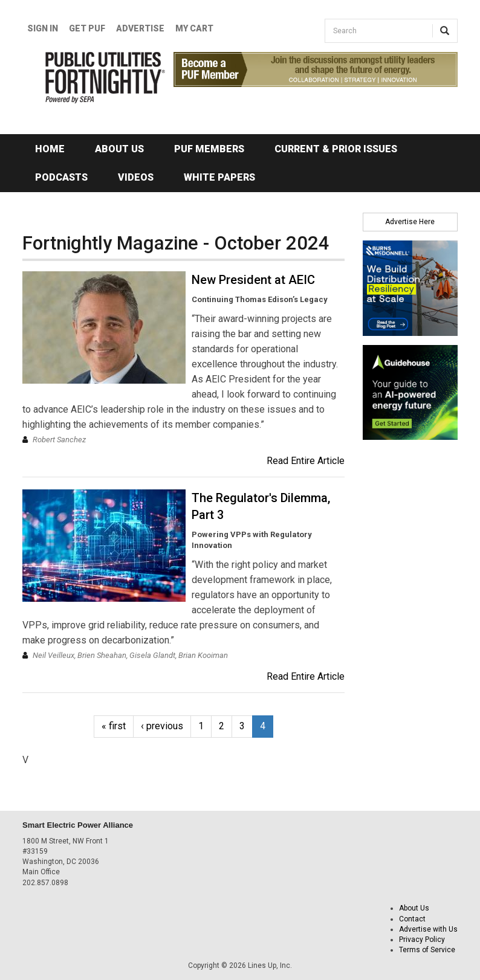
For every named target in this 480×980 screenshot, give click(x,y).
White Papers (219, 177)
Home (50, 149)
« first (114, 726)
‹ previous (162, 726)
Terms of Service (427, 950)
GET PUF (87, 28)
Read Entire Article (306, 461)
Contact (412, 919)
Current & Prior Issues (336, 149)
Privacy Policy (422, 940)
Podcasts (61, 177)
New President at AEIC (253, 280)
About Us (119, 149)
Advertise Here (410, 222)
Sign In (43, 28)
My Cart (194, 28)
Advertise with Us (428, 929)
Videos (136, 177)
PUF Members (209, 149)
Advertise (140, 28)
